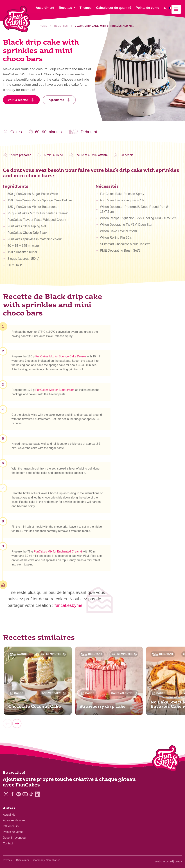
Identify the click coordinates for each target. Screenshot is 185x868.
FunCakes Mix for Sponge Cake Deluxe (61, 358)
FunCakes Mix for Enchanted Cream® (58, 553)
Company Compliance (47, 860)
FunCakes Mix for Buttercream (55, 391)
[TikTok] (31, 794)
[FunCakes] (16, 19)
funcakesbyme (68, 605)
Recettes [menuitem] (65, 8)
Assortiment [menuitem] (45, 8)
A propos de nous (14, 820)
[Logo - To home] (166, 759)
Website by (169, 862)
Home (43, 26)
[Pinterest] (19, 794)
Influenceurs (11, 826)
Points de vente (13, 832)
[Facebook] (12, 794)
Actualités (9, 815)
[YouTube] (25, 794)
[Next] (17, 725)
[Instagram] (6, 794)
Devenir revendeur (15, 838)
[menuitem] (176, 8)
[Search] (165, 8)
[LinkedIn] (38, 794)
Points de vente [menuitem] (147, 8)
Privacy (7, 860)
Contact (8, 843)
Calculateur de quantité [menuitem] (114, 8)
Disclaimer (23, 860)
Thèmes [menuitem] (86, 8)
